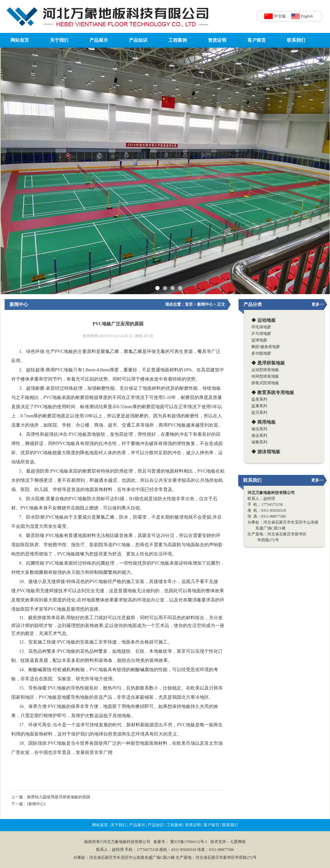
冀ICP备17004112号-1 (189, 842)
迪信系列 (259, 429)
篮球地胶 (259, 340)
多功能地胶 (261, 353)
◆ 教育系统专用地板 (273, 393)
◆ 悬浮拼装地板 (268, 363)
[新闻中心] (36, 804)
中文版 (280, 16)
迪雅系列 (259, 442)
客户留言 (257, 40)
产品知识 (138, 40)
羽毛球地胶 (261, 327)
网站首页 (20, 40)
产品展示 (99, 40)
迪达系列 (259, 435)
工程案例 (178, 40)
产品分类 (253, 305)
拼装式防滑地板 (265, 383)
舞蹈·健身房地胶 (266, 347)
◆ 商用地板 (264, 422)
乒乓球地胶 (261, 334)
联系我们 (296, 40)
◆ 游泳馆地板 (266, 452)
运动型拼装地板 (265, 370)
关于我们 (59, 40)
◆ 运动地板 (264, 320)
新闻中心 (19, 305)
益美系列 (259, 399)
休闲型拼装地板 (265, 376)
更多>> (318, 304)
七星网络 (238, 842)
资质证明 (217, 40)
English (307, 16)
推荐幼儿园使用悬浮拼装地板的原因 (59, 797)
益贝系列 (259, 412)
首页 (189, 304)
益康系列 (259, 406)
